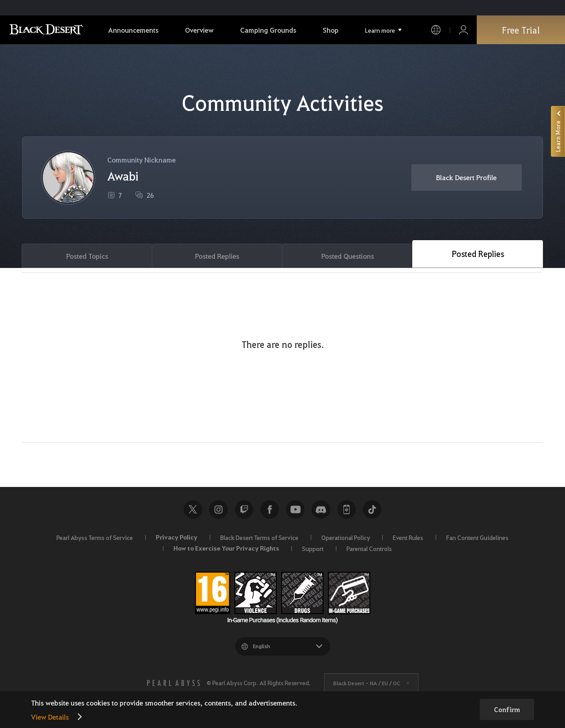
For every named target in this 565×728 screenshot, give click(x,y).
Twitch (244, 509)
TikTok (372, 509)
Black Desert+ (347, 509)
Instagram (218, 509)
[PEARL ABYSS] (173, 683)
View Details (50, 717)
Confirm (507, 709)
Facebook (270, 509)
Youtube (295, 509)
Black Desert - (367, 683)
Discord (321, 509)
